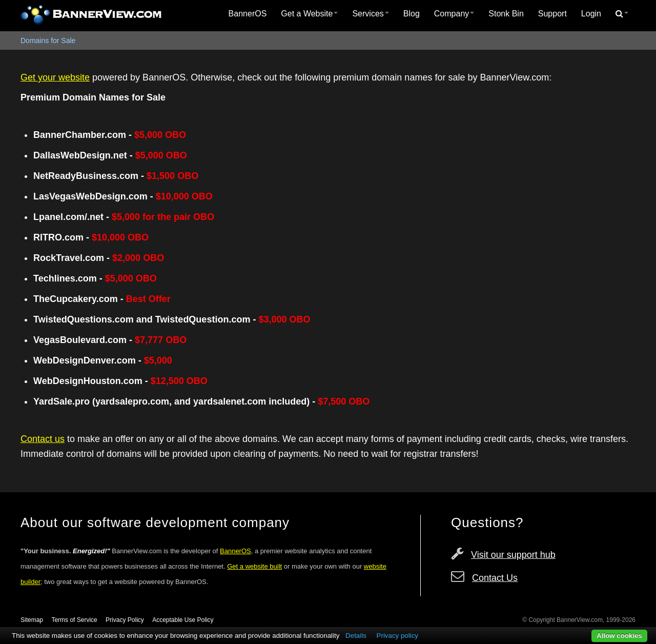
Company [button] (454, 14)
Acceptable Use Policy (183, 620)
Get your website (55, 77)
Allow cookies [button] (619, 636)
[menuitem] (248, 14)
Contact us (43, 439)
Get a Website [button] (309, 14)
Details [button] (356, 636)
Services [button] (370, 14)
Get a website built (254, 566)
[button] (622, 14)
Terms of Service (74, 620)
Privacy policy (397, 636)
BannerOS (248, 14)
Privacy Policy (125, 620)
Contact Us (495, 578)
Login (591, 14)
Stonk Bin (506, 14)
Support (552, 14)
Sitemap (32, 620)
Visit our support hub (513, 555)
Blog (412, 14)
